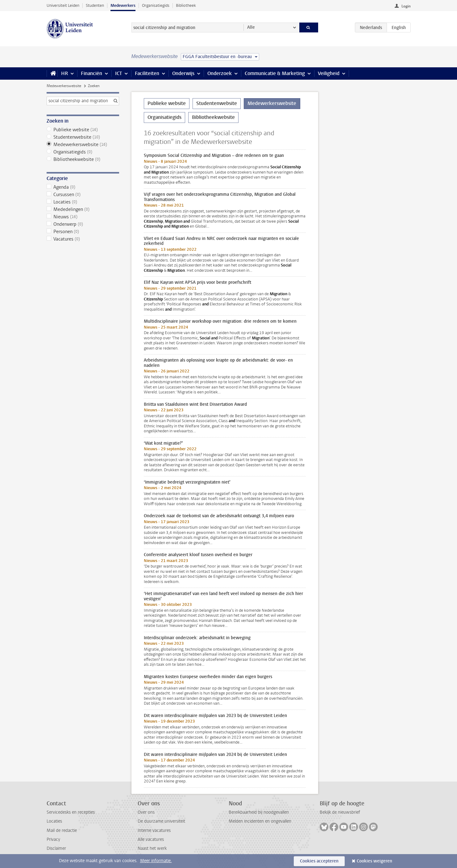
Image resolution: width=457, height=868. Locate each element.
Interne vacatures (154, 830)
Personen (83, 232)
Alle (251, 27)
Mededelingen (83, 209)
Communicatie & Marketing (275, 73)
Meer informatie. (156, 861)
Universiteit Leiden (63, 5)
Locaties (83, 202)
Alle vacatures (151, 839)
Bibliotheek (186, 5)
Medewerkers (123, 5)
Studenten (95, 5)
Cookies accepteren (319, 861)
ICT (118, 73)
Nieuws (83, 217)
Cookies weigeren (374, 861)
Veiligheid (329, 73)
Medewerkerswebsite (64, 86)
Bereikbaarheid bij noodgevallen (259, 812)
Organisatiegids (156, 5)
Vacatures (83, 239)
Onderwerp (83, 224)
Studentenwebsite (83, 137)
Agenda (83, 187)
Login (406, 6)
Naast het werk (152, 848)
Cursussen (83, 195)
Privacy (53, 839)
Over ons (146, 812)
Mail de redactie (62, 830)
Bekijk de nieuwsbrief (340, 812)
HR (64, 73)
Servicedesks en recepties (71, 812)
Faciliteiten (147, 73)
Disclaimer (56, 848)
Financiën (91, 73)
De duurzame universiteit (161, 821)
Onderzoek (220, 73)
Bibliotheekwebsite (83, 159)
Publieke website (83, 130)
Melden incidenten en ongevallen (260, 821)
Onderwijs (183, 73)
